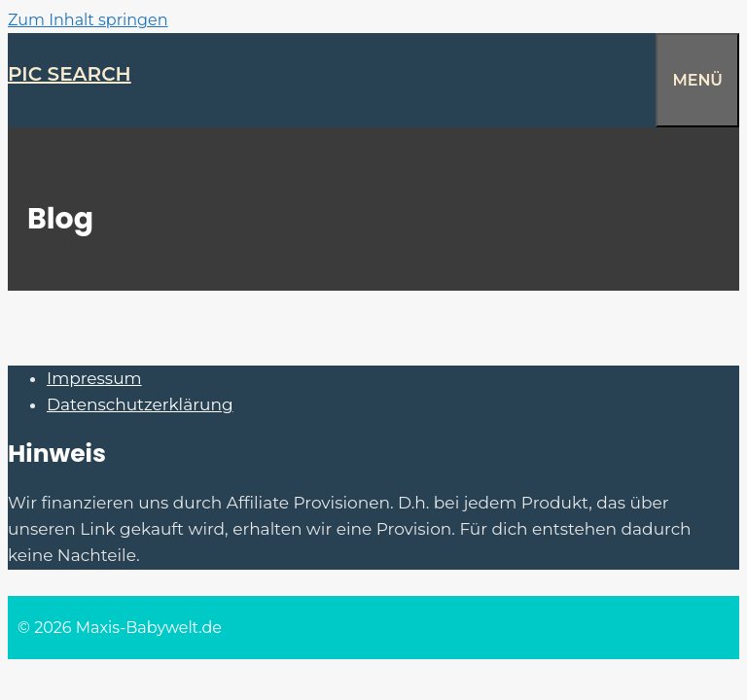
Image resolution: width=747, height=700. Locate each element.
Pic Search (70, 74)
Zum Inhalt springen (88, 20)
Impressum (94, 378)
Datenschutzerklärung (140, 404)
